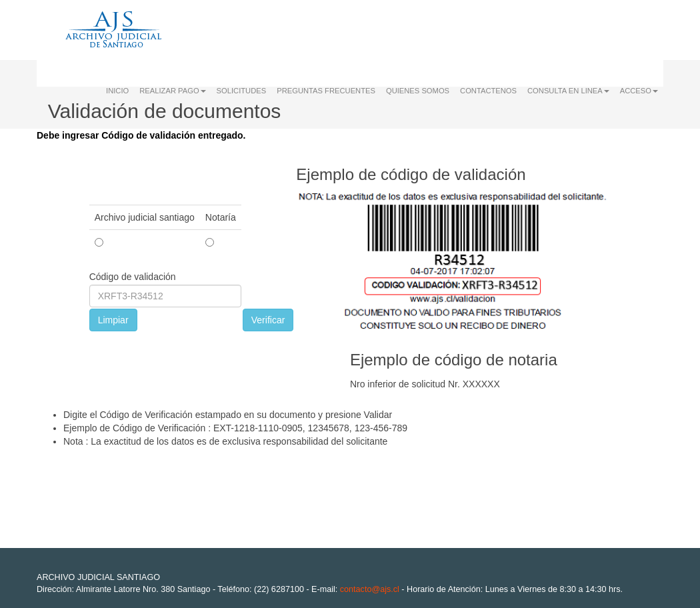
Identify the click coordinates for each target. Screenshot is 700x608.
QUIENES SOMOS (418, 91)
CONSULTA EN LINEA (568, 91)
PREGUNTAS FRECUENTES (326, 91)
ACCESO (639, 91)
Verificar (268, 320)
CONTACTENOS (488, 91)
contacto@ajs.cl (370, 589)
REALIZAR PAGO (172, 91)
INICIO (117, 91)
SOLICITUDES (242, 91)
